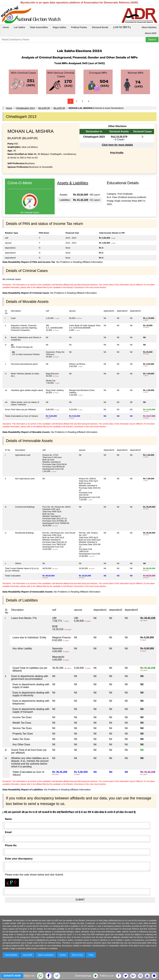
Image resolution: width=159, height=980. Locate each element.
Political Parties (79, 27)
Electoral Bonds (100, 27)
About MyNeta (149, 27)
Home (6, 27)
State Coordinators (46, 955)
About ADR (151, 33)
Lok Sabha (19, 27)
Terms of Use (77, 955)
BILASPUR (44, 108)
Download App (83, 976)
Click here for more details (117, 145)
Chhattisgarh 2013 (25, 108)
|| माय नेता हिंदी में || (122, 27)
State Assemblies (39, 27)
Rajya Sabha (59, 27)
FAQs (91, 955)
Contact (63, 955)
